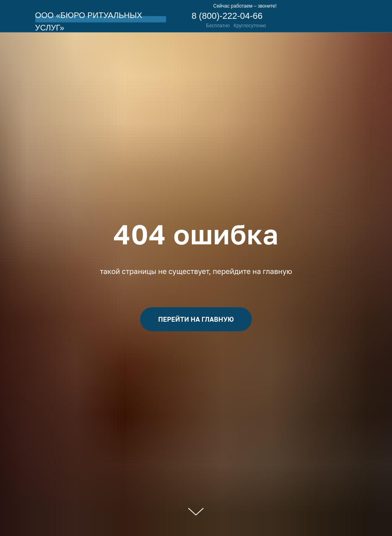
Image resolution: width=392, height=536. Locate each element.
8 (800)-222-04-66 (227, 16)
